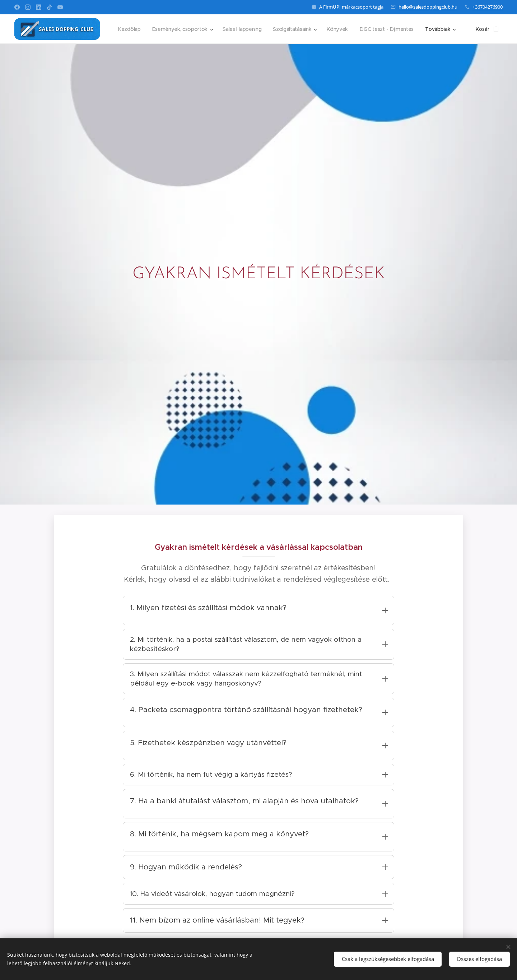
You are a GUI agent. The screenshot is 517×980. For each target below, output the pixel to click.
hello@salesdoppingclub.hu (428, 7)
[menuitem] (195, 29)
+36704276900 (488, 7)
